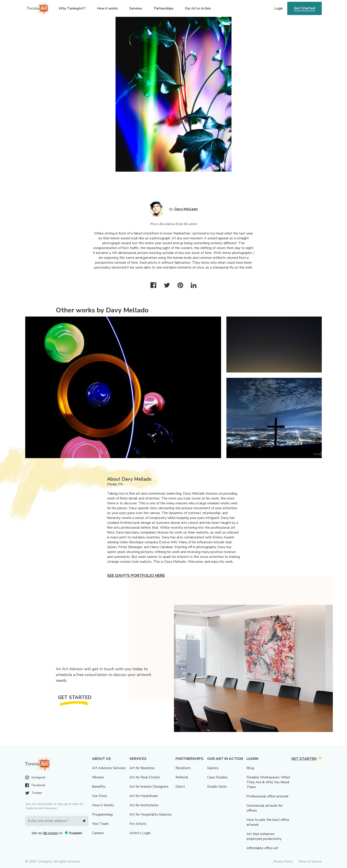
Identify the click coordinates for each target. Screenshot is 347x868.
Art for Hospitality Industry (151, 814)
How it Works (103, 805)
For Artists (138, 824)
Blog (250, 768)
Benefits (99, 787)
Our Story (100, 796)
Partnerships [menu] (164, 8)
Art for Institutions (144, 805)
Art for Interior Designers (149, 787)
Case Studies (217, 777)
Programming (102, 814)
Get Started (305, 8)
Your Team (100, 824)
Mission (98, 777)
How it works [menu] (107, 8)
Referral (182, 777)
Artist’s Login (140, 833)
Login (279, 8)
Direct (180, 787)
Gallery (213, 768)
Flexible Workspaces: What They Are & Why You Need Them (268, 782)
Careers (98, 833)
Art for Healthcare (144, 796)
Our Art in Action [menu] (198, 8)
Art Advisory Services (109, 768)
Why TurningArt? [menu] (72, 8)
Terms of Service (310, 861)
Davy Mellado (186, 209)
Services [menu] (136, 8)
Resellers (183, 768)
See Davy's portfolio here (136, 576)
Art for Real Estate (145, 777)
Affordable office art (262, 848)
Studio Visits (217, 787)
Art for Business (142, 768)
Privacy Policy (283, 861)
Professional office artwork (268, 796)
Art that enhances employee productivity (264, 836)
